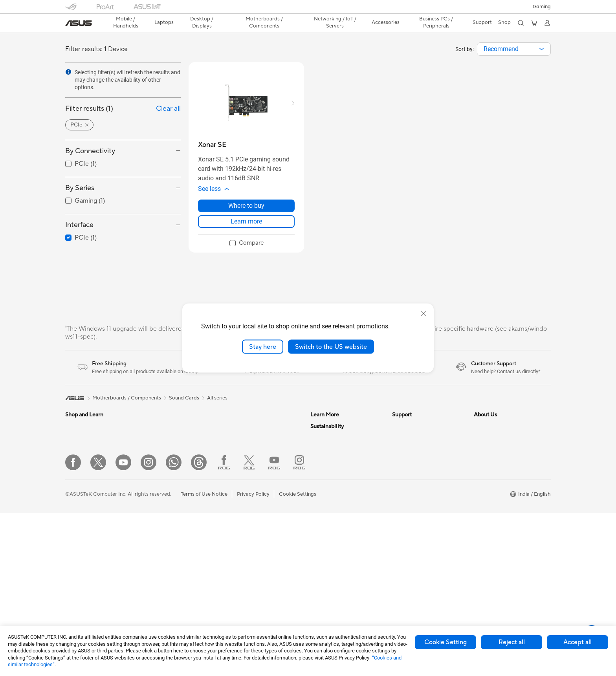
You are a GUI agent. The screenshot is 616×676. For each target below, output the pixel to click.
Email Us (402, 477)
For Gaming (79, 525)
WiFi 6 (235, 454)
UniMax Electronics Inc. (501, 513)
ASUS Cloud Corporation (503, 501)
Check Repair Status (416, 430)
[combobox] (514, 49)
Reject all (512, 642)
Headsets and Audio (251, 531)
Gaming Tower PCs (169, 430)
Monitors (76, 549)
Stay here (263, 346)
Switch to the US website (331, 346)
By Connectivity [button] (90, 151)
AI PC (317, 501)
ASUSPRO (323, 442)
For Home (77, 478)
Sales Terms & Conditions (421, 501)
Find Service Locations (418, 442)
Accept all (577, 642)
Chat (398, 560)
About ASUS (489, 430)
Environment (325, 572)
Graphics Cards (165, 501)
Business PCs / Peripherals (436, 22)
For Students (80, 513)
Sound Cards (162, 548)
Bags (233, 543)
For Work (76, 490)
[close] (423, 313)
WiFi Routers (243, 466)
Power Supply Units (169, 537)
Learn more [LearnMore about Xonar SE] (246, 225)
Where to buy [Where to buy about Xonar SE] (246, 210)
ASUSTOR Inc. (491, 489)
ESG (315, 560)
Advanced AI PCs (331, 513)
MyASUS (403, 536)
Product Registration (416, 454)
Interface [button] (79, 225)
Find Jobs (485, 524)
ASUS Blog (323, 465)
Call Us (400, 489)
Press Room (488, 477)
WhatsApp (405, 548)
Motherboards (164, 489)
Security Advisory (413, 513)
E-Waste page (490, 465)
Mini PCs (157, 465)
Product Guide (327, 477)
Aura (316, 536)
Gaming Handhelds (87, 454)
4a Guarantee (408, 590)
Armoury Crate (328, 524)
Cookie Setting (445, 642)
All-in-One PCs (164, 454)
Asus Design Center (333, 430)
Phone (73, 442)
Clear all (168, 109)
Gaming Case (162, 513)
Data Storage (243, 430)
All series (217, 402)
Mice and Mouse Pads (253, 520)
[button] (542, 7)
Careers (483, 536)
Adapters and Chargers (255, 555)
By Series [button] (80, 188)
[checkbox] (247, 247)
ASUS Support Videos (418, 524)
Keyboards (240, 508)
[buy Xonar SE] (212, 145)
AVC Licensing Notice (335, 489)
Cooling (156, 525)
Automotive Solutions (335, 454)
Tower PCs (159, 442)
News (480, 442)
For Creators (80, 502)
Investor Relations (495, 454)
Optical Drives (163, 560)
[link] (79, 23)
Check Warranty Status (419, 465)
